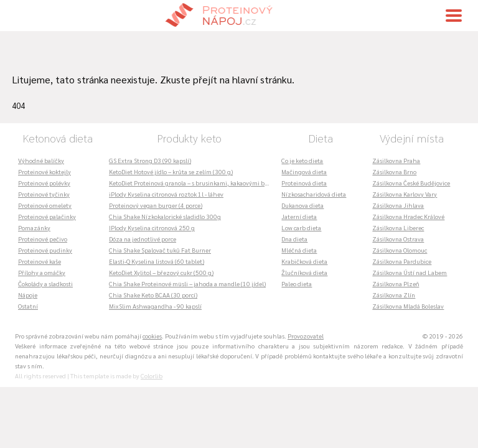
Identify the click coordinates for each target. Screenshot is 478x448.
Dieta (321, 138)
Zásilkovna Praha (396, 160)
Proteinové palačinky (47, 216)
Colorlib (152, 376)
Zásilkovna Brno (394, 171)
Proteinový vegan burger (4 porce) (156, 205)
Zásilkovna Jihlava (398, 205)
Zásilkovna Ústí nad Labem (410, 272)
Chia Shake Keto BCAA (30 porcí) (153, 295)
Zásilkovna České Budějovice (411, 183)
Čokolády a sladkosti (45, 283)
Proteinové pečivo (43, 239)
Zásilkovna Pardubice (402, 261)
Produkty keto (189, 138)
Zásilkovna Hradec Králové (408, 216)
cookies (152, 336)
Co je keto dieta (302, 160)
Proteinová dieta (304, 183)
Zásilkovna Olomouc (400, 250)
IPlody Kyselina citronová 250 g (152, 227)
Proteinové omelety (45, 205)
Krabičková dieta (304, 261)
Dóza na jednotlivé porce (143, 239)
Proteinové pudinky (45, 250)
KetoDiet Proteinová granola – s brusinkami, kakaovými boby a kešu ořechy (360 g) (192, 183)
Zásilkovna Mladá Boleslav (408, 306)
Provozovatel (306, 336)
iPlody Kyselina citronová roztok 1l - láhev (166, 194)
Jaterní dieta (299, 216)
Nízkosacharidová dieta (314, 194)
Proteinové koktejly (45, 171)
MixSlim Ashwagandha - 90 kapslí (155, 306)
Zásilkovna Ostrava (398, 239)
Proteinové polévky (44, 183)
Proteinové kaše (40, 261)
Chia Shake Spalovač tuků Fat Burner (160, 250)
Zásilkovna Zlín (394, 295)
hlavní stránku (262, 79)
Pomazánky (34, 227)
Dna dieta (294, 239)
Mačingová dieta (304, 171)
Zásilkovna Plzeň (396, 283)
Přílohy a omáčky (42, 272)
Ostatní (28, 306)
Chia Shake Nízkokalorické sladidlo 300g (165, 216)
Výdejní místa (412, 138)
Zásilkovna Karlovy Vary (405, 194)
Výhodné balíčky (41, 160)
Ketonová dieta (58, 138)
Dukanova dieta (302, 205)
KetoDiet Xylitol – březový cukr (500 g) (161, 272)
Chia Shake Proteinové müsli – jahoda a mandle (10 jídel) (187, 283)
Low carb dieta (301, 227)
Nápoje (28, 295)
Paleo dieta (297, 283)
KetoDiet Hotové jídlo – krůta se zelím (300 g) (171, 171)
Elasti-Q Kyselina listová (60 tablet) (157, 261)
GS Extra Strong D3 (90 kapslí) (150, 160)
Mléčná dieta (299, 250)
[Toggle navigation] (454, 16)
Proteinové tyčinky (44, 194)
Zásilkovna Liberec (398, 227)
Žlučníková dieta (304, 272)
